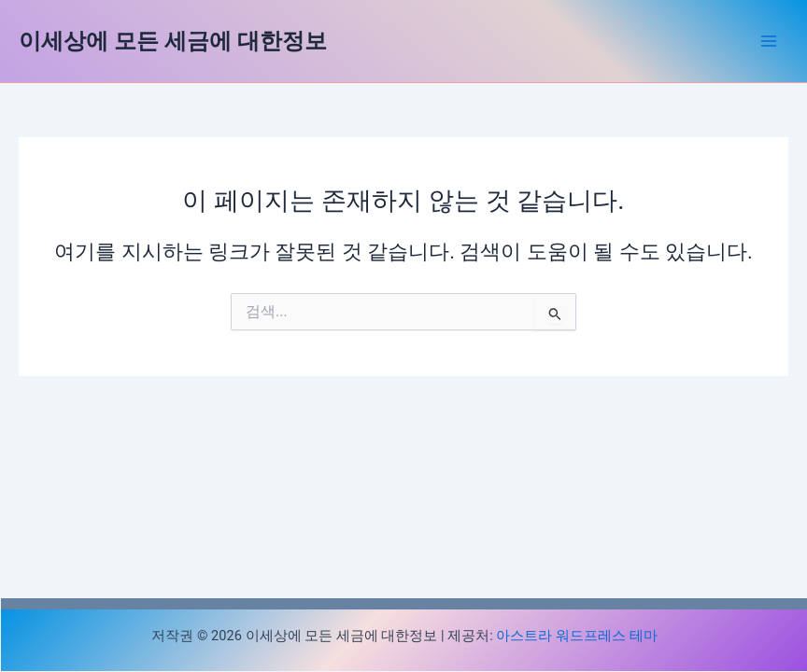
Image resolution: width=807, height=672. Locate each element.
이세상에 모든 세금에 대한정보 (173, 41)
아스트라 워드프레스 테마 (576, 636)
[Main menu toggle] (769, 41)
